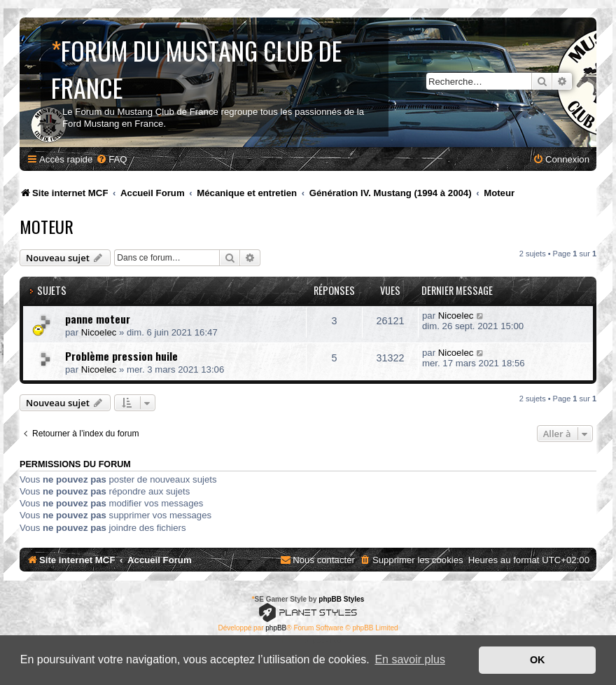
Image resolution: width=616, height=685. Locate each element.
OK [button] (538, 660)
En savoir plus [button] (410, 659)
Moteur (47, 226)
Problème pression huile (121, 356)
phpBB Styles (341, 599)
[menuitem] (111, 159)
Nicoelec (99, 332)
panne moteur (98, 319)
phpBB (276, 628)
